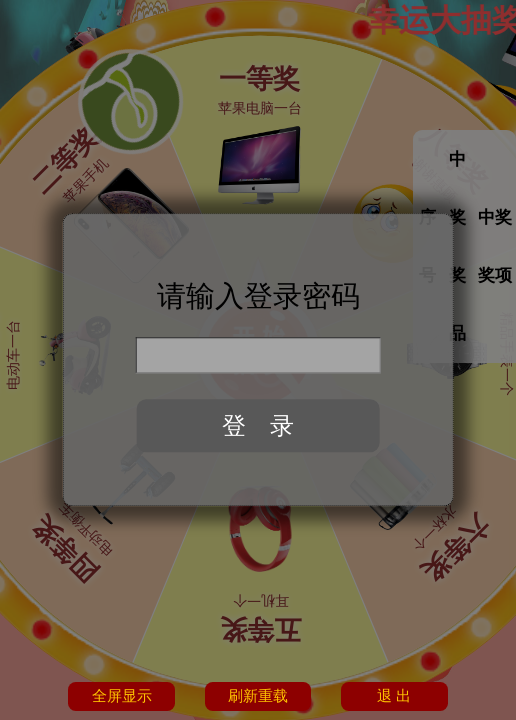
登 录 (258, 425)
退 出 (394, 696)
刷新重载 (258, 696)
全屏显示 (122, 696)
